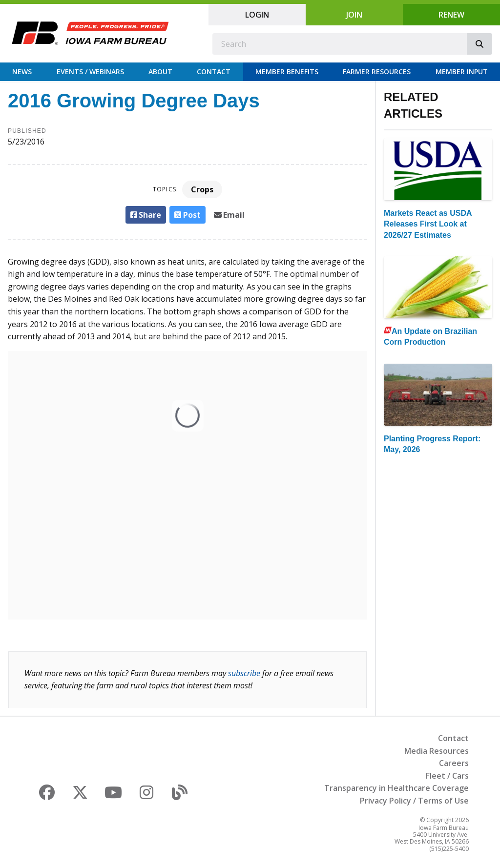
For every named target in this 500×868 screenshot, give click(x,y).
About (160, 72)
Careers (454, 763)
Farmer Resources (377, 72)
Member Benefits (287, 72)
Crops (202, 189)
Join (354, 15)
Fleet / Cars (447, 776)
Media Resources (437, 751)
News (22, 72)
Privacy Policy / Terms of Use (414, 801)
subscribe (244, 673)
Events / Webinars (90, 72)
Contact (214, 72)
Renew (451, 15)
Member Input (462, 72)
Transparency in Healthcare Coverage (396, 788)
